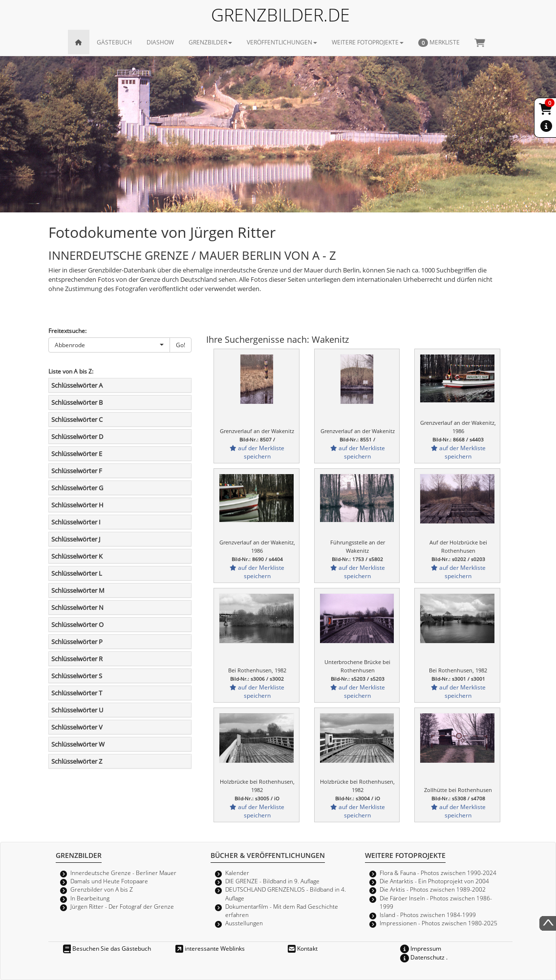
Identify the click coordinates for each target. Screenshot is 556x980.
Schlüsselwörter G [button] (77, 488)
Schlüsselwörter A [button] (77, 385)
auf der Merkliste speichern (257, 452)
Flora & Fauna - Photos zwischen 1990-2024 (438, 873)
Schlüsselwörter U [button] (77, 710)
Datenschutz (422, 957)
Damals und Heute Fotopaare (109, 881)
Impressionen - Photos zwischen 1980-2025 (438, 923)
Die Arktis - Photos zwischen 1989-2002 (433, 889)
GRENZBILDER (210, 42)
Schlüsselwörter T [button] (77, 693)
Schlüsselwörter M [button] (78, 590)
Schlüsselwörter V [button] (77, 727)
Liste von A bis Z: (71, 371)
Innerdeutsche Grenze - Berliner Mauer (123, 873)
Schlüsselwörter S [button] (77, 676)
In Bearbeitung (90, 898)
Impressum (421, 948)
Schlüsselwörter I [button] (76, 522)
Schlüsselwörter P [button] (77, 642)
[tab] (120, 385)
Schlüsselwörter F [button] (77, 471)
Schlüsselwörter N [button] (77, 607)
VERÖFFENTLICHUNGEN (282, 42)
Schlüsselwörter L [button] (77, 573)
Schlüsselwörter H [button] (77, 505)
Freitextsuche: (67, 331)
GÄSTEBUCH (114, 42)
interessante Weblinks (210, 948)
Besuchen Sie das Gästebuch (107, 948)
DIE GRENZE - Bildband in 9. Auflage (272, 881)
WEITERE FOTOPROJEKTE (368, 42)
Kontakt (303, 948)
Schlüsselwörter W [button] (78, 744)
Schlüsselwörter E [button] (77, 454)
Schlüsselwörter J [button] (76, 539)
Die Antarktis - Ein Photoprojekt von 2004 (434, 881)
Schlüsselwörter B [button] (77, 402)
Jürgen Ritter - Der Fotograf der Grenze (122, 906)
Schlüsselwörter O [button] (77, 625)
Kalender (237, 873)
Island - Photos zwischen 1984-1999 (428, 915)
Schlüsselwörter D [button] (77, 437)
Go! (181, 345)
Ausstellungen (244, 923)
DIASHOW (160, 42)
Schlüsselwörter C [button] (77, 419)
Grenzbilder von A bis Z (102, 889)
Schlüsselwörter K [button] (77, 556)
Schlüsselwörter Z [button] (77, 761)
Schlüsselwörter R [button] (77, 659)
